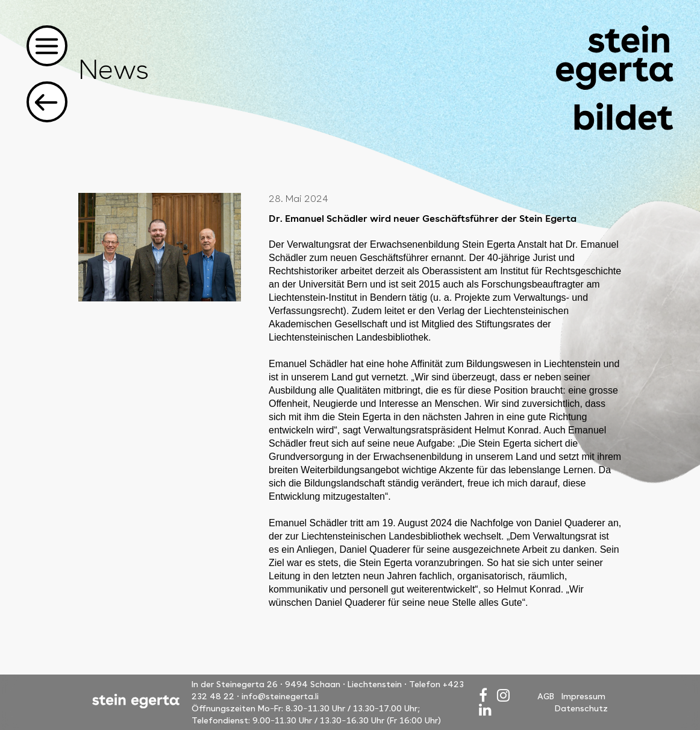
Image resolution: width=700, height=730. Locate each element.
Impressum (583, 696)
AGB (546, 696)
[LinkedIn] (485, 710)
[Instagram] (503, 695)
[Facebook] (483, 695)
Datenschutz (581, 708)
